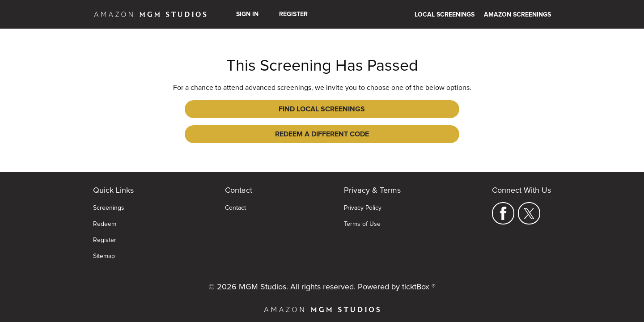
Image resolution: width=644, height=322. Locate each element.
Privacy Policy (363, 195)
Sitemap (104, 243)
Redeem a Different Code (387, 109)
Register (293, 14)
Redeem (105, 211)
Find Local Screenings (257, 109)
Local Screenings (445, 15)
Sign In (247, 14)
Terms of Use (362, 211)
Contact (235, 195)
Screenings (109, 195)
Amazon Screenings (517, 15)
